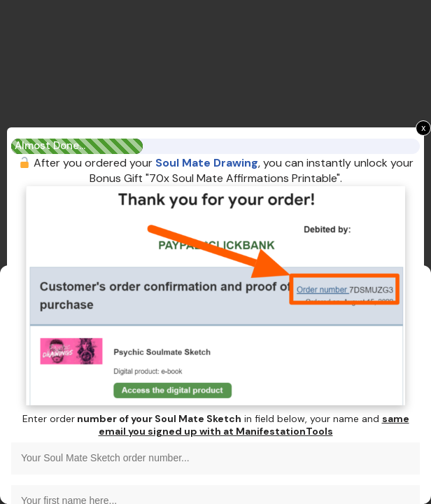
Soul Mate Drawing (207, 163)
